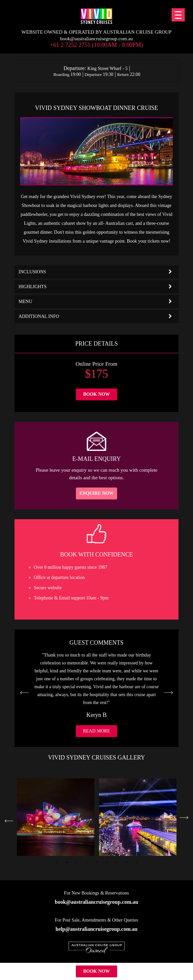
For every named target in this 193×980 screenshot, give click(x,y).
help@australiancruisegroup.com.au (96, 929)
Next (184, 818)
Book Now (96, 394)
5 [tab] (97, 862)
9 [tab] (136, 862)
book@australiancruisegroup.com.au (96, 39)
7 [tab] (116, 862)
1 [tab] (57, 862)
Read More (96, 731)
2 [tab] (67, 862)
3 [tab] (77, 862)
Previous (9, 821)
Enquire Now (97, 493)
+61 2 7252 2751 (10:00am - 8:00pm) (96, 45)
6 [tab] (107, 862)
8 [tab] (126, 862)
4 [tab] (87, 862)
